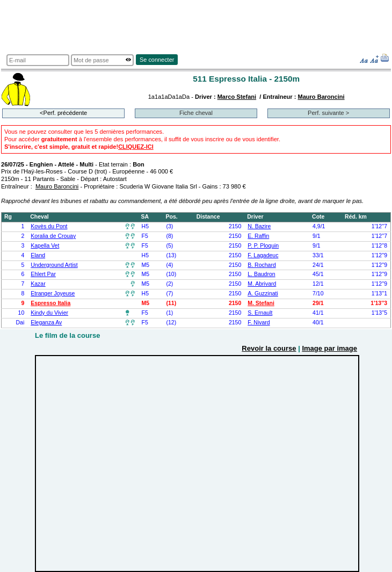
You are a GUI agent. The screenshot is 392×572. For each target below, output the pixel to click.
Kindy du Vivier (49, 313)
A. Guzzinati (263, 294)
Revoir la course (269, 348)
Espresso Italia (50, 303)
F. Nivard (259, 323)
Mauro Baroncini (321, 97)
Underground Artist (54, 265)
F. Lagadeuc (263, 255)
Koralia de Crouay (53, 236)
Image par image (329, 348)
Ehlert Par (43, 274)
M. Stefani (261, 303)
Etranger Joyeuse (53, 294)
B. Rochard (262, 265)
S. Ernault (260, 313)
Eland (38, 255)
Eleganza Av (46, 323)
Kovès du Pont (49, 226)
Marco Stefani (237, 97)
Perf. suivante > (328, 113)
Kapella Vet (45, 246)
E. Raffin (258, 236)
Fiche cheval (196, 113)
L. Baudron (261, 274)
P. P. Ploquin (263, 246)
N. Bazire (259, 226)
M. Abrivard (262, 284)
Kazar (38, 284)
